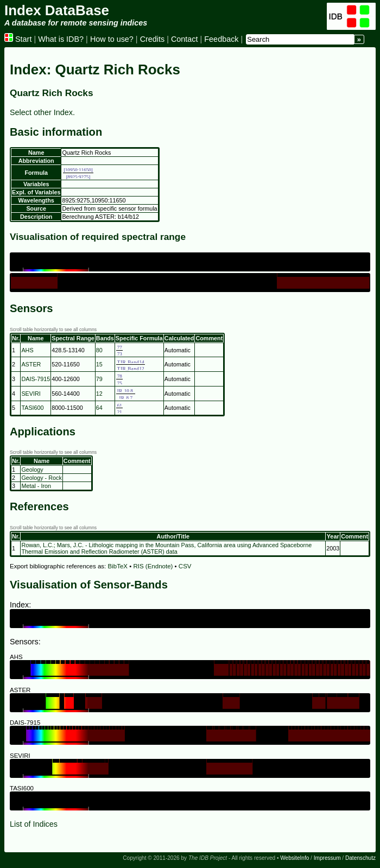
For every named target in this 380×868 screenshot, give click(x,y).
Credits (153, 39)
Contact (185, 39)
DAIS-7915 (36, 379)
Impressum (327, 858)
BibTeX (118, 566)
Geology (32, 470)
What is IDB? (61, 39)
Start (18, 39)
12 (99, 394)
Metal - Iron (36, 486)
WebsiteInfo (294, 858)
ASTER (31, 364)
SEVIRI (31, 394)
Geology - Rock (41, 478)
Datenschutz (360, 858)
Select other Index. (42, 112)
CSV (185, 566)
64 (99, 408)
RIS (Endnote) (153, 566)
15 (99, 364)
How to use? (112, 39)
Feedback (221, 39)
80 (99, 350)
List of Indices (34, 824)
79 (99, 379)
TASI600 (32, 408)
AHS (27, 350)
